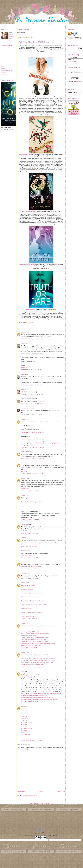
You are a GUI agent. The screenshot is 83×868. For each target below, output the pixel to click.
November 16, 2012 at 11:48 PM (33, 447)
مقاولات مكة (24, 724)
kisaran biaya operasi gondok (29, 636)
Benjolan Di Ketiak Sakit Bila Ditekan (31, 645)
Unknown (24, 332)
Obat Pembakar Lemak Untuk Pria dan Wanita (34, 605)
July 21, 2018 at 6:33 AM (30, 702)
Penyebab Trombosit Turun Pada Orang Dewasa (34, 642)
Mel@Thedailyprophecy (28, 399)
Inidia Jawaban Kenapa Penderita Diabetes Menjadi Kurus (37, 663)
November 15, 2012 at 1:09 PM (32, 415)
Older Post (61, 791)
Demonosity (31, 96)
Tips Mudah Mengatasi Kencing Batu (48, 576)
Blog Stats (3, 72)
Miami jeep (24, 531)
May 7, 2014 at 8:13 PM (29, 546)
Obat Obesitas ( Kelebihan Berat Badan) (32, 593)
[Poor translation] (43, 837)
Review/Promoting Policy (7, 70)
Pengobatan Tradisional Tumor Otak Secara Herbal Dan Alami (38, 644)
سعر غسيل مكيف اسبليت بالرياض (30, 678)
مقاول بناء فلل (25, 711)
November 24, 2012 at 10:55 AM (33, 459)
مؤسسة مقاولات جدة (26, 728)
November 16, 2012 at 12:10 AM (33, 432)
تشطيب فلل (24, 719)
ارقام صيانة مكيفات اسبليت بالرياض (30, 674)
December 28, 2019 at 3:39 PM (32, 741)
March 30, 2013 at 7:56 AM (31, 520)
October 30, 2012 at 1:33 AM (32, 385)
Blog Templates (34, 804)
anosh (23, 671)
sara (22, 706)
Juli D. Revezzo (25, 452)
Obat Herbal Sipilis (26, 555)
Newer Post (21, 791)
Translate (72, 61)
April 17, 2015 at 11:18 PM (31, 558)
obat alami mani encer (27, 589)
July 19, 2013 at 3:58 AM (30, 533)
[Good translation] (38, 837)
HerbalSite (24, 573)
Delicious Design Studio (47, 804)
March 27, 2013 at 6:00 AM (31, 491)
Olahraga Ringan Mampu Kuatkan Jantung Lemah (35, 638)
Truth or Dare (30, 309)
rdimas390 (24, 562)
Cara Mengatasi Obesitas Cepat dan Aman (33, 601)
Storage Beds (25, 489)
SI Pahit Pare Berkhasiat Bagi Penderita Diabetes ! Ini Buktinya (38, 661)
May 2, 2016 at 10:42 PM (30, 648)
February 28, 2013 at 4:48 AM (32, 474)
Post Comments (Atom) (31, 796)
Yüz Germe (24, 463)
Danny (23, 374)
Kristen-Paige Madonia (27, 408)
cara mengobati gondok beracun (30, 632)
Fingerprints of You (25, 154)
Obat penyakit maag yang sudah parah (32, 613)
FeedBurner (79, 81)
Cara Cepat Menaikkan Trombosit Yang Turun (34, 640)
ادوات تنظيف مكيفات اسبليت (28, 676)
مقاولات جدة (24, 730)
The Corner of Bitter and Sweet (31, 212)
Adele (23, 389)
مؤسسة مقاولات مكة (26, 722)
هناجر (23, 732)
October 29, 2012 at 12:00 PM (32, 339)
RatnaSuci (24, 583)
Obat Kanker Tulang (27, 609)
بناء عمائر (24, 709)
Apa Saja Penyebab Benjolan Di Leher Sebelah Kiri (35, 634)
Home (2, 66)
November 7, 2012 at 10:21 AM (32, 404)
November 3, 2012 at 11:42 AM (32, 394)
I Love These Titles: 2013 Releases (36, 42)
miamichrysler (25, 524)
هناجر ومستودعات (26, 734)
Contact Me (4, 74)
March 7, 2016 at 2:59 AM (30, 619)
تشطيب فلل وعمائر (26, 717)
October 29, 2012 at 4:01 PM (32, 370)
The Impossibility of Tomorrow (28, 265)
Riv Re (23, 343)
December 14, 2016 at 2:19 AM (32, 667)
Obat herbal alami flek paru (28, 617)
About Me (3, 68)
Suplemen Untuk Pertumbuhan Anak (31, 567)
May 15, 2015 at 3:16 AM (30, 569)
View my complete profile (12, 37)
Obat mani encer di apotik (28, 585)
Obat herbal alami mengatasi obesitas (31, 597)
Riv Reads (24, 367)
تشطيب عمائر (25, 721)
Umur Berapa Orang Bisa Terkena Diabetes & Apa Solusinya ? (38, 659)
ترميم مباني (24, 713)
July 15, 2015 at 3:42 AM (30, 578)
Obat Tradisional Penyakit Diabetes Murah (33, 665)
